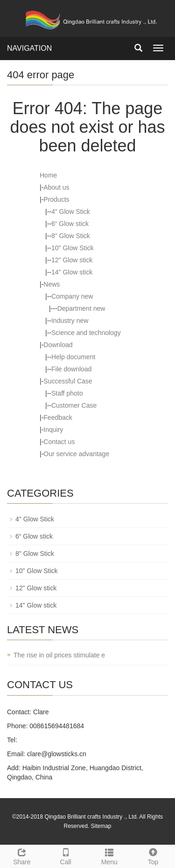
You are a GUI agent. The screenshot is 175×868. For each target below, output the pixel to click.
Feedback (58, 417)
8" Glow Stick (71, 236)
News (52, 284)
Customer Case (74, 405)
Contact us (59, 442)
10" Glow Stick (73, 248)
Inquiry (53, 430)
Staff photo (67, 393)
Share (22, 855)
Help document (73, 357)
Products (56, 199)
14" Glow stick (72, 272)
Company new (72, 296)
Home (48, 175)
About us (56, 187)
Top (153, 855)
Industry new (70, 321)
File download (71, 369)
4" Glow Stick (71, 212)
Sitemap (101, 826)
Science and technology (86, 333)
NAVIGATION (29, 48)
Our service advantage (76, 454)
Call (66, 855)
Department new (81, 308)
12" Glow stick (72, 260)
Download (58, 345)
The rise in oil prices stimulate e (59, 655)
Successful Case (68, 381)
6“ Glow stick (70, 224)
